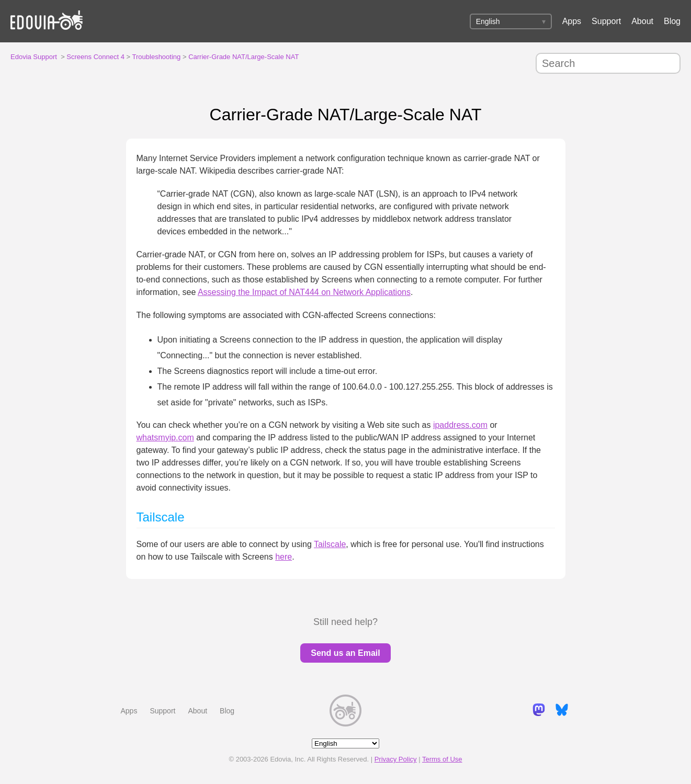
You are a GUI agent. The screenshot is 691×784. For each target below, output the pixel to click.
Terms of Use (442, 759)
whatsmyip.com (165, 438)
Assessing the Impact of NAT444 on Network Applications (304, 292)
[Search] (608, 63)
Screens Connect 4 (95, 57)
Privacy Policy (396, 759)
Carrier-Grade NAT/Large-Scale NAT (243, 57)
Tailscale (330, 544)
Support (606, 21)
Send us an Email (345, 653)
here (284, 557)
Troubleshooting (157, 57)
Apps (572, 21)
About (642, 21)
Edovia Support (34, 57)
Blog (672, 21)
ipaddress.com (460, 425)
